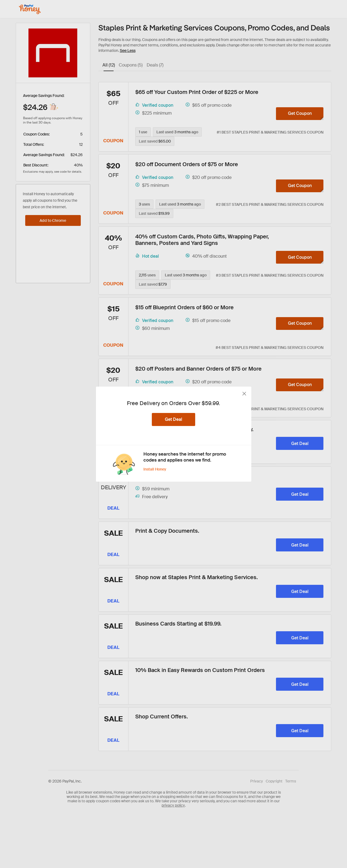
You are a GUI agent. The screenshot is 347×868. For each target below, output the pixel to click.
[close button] (244, 394)
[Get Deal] (173, 419)
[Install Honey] (158, 469)
